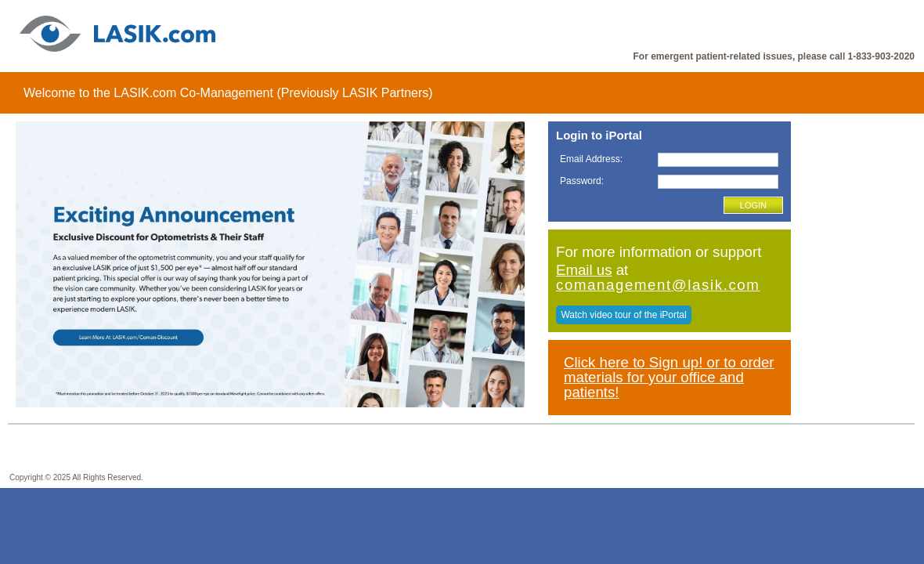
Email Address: (591, 159)
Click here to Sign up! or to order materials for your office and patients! (669, 377)
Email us (584, 270)
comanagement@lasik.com (658, 285)
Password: (582, 181)
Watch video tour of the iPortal (623, 315)
